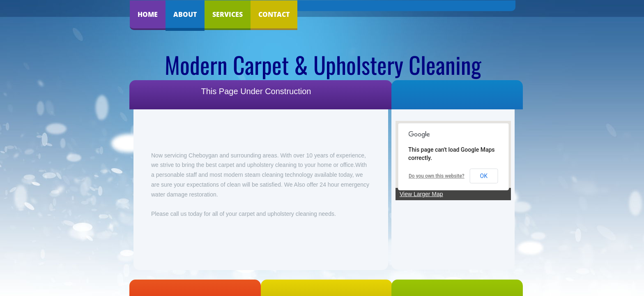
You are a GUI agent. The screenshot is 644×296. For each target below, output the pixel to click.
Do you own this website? (437, 176)
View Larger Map (421, 194)
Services (228, 14)
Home (148, 14)
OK (484, 176)
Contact (274, 14)
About (185, 14)
